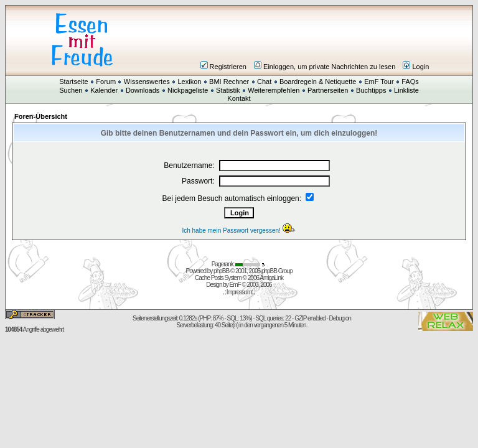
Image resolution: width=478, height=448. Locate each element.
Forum (106, 82)
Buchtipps (371, 90)
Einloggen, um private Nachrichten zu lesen (325, 67)
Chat (264, 82)
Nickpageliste (188, 90)
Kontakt (239, 98)
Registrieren (223, 67)
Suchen (71, 90)
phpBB (221, 271)
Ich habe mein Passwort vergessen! (239, 231)
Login (416, 67)
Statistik (228, 90)
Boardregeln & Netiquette (318, 82)
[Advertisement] (314, 40)
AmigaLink (271, 278)
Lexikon (189, 82)
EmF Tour (379, 82)
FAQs (410, 82)
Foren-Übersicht (41, 116)
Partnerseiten (328, 90)
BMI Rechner (229, 82)
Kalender (104, 90)
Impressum (239, 292)
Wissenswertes (147, 82)
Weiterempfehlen (274, 90)
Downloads (143, 90)
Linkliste (406, 90)
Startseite (73, 82)
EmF (235, 285)
